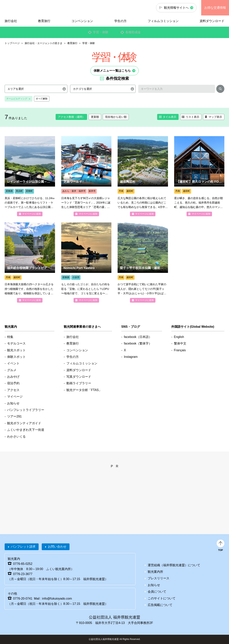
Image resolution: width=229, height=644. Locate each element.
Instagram (131, 357)
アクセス (13, 390)
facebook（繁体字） (138, 343)
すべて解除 (42, 99)
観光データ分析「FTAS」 (84, 390)
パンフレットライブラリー (26, 410)
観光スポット (16, 350)
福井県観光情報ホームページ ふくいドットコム (26, 8)
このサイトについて (162, 598)
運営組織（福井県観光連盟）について (174, 565)
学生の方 (120, 21)
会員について (157, 592)
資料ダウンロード (212, 21)
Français (180, 350)
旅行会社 (11, 21)
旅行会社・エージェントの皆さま (44, 43)
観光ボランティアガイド (24, 423)
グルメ (12, 370)
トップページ (12, 43)
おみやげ (13, 377)
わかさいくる (16, 437)
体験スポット (16, 357)
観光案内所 (155, 572)
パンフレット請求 (23, 547)
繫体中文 (180, 343)
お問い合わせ (57, 547)
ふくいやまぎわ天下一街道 (26, 430)
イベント (13, 363)
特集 (10, 337)
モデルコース (16, 343)
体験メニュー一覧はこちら (112, 71)
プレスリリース (159, 578)
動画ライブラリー (79, 383)
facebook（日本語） (138, 337)
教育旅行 (72, 43)
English (179, 337)
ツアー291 (14, 416)
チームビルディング (17, 99)
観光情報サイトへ (176, 8)
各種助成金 (133, 32)
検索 (220, 90)
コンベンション (82, 21)
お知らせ (13, 403)
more (30, 176)
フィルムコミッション (163, 21)
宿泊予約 (13, 383)
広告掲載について (160, 605)
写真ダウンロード (79, 377)
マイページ (15, 397)
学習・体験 (101, 32)
